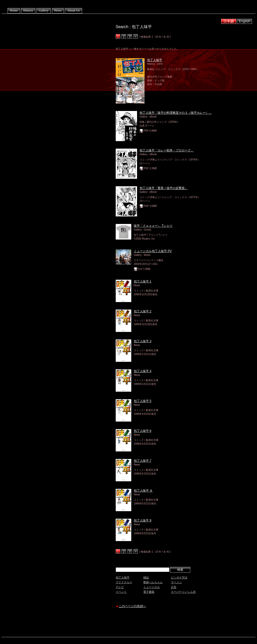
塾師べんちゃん (153, 582)
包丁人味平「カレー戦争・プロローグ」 (167, 150)
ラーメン (176, 582)
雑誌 (146, 577)
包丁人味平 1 (143, 281)
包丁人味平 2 (143, 311)
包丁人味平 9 (143, 520)
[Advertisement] (174, 623)
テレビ (120, 587)
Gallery (44, 10)
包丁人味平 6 (143, 431)
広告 (174, 587)
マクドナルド (124, 582)
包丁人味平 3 (143, 341)
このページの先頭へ (132, 606)
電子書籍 (149, 592)
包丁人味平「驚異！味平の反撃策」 (164, 188)
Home (14, 10)
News (58, 10)
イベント (121, 592)
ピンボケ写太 (179, 577)
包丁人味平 (155, 60)
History (28, 10)
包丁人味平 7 (143, 461)
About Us (73, 10)
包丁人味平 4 (143, 371)
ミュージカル (152, 587)
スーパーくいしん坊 (183, 592)
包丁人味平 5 (143, 401)
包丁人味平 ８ (143, 491)
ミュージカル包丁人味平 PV (153, 251)
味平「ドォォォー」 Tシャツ (153, 226)
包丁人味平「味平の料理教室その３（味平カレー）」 (176, 113)
